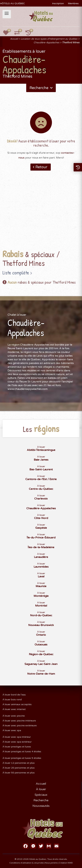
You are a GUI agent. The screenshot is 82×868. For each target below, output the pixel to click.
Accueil (14, 39)
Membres (73, 3)
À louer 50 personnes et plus (19, 773)
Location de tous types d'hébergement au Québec (49, 39)
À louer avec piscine (14, 716)
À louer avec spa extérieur (17, 742)
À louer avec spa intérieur (17, 737)
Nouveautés (41, 806)
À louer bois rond (12, 700)
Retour (41, 167)
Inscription (58, 3)
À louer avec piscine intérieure (19, 721)
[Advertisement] (41, 215)
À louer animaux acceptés (17, 704)
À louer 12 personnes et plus (19, 763)
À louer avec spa (12, 730)
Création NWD (66, 863)
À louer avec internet (14, 709)
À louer (41, 789)
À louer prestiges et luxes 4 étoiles (22, 752)
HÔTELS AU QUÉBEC (12, 3)
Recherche (41, 88)
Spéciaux (41, 795)
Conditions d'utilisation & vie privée (26, 863)
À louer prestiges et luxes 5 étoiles (22, 758)
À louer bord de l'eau (14, 695)
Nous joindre (51, 863)
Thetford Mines (71, 43)
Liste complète (16, 273)
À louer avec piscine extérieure (20, 726)
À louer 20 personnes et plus (19, 768)
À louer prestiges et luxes (17, 747)
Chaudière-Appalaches (46, 43)
